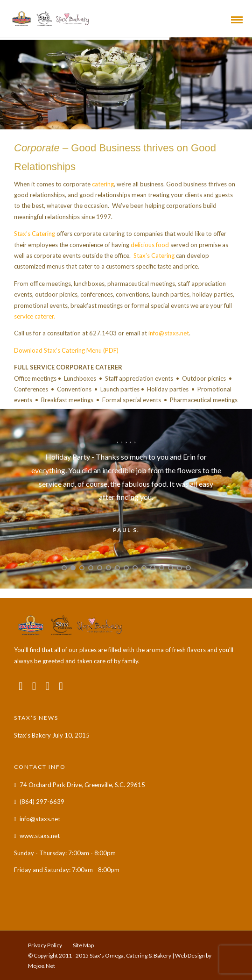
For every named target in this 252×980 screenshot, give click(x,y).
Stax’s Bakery (32, 735)
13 (171, 568)
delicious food (150, 245)
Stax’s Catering (35, 234)
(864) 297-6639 (42, 802)
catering (103, 184)
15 (188, 568)
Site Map (83, 945)
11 (153, 568)
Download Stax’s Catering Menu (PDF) (66, 350)
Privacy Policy (45, 945)
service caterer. (35, 316)
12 (162, 568)
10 (144, 568)
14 (179, 568)
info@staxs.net (169, 333)
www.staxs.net (40, 836)
